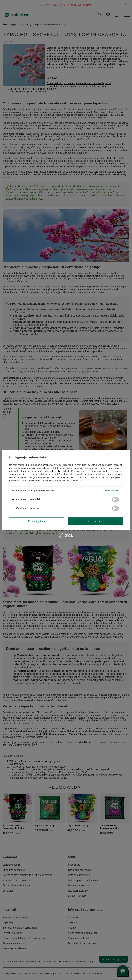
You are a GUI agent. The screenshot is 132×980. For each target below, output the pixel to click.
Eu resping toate (37, 521)
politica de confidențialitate (57, 471)
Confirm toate (95, 521)
